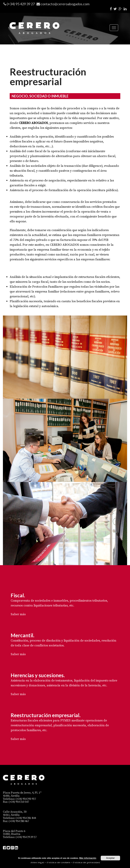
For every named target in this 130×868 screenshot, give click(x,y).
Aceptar (110, 858)
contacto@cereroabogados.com (65, 4)
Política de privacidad (86, 862)
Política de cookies (58, 862)
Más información (88, 858)
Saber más (18, 614)
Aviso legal (37, 862)
